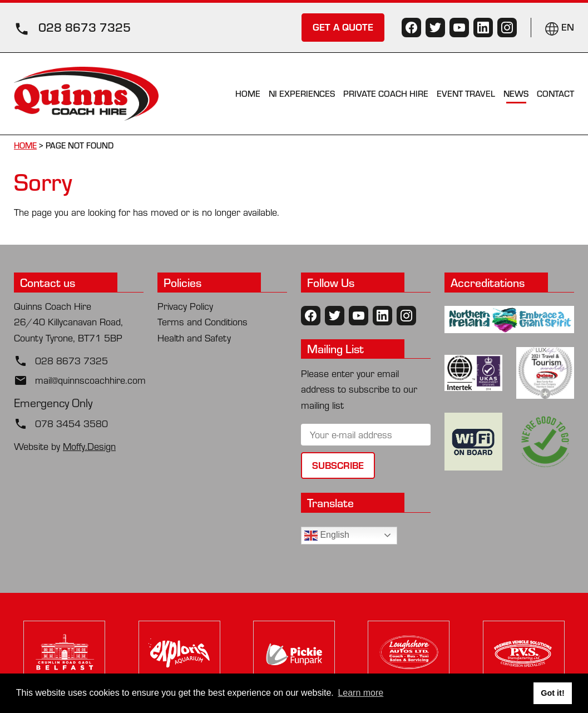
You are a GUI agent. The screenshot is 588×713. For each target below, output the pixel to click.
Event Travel (466, 93)
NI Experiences (302, 93)
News (516, 93)
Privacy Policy (185, 306)
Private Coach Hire (386, 93)
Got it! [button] (552, 693)
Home (248, 93)
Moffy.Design (89, 446)
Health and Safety (194, 338)
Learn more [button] (360, 693)
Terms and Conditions (202, 322)
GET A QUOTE (343, 27)
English (327, 536)
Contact (555, 93)
